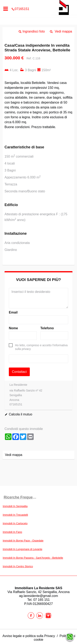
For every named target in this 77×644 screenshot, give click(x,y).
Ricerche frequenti (20, 497)
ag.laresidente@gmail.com (39, 596)
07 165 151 (41, 600)
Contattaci (19, 372)
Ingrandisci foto (34, 31)
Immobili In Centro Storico (18, 566)
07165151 (38, 3)
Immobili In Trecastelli (15, 515)
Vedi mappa (63, 31)
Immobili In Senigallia (15, 506)
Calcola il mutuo (21, 414)
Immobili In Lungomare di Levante (22, 549)
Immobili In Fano (12, 532)
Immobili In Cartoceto (15, 523)
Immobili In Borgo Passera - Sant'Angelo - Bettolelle (33, 558)
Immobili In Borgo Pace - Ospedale (23, 541)
